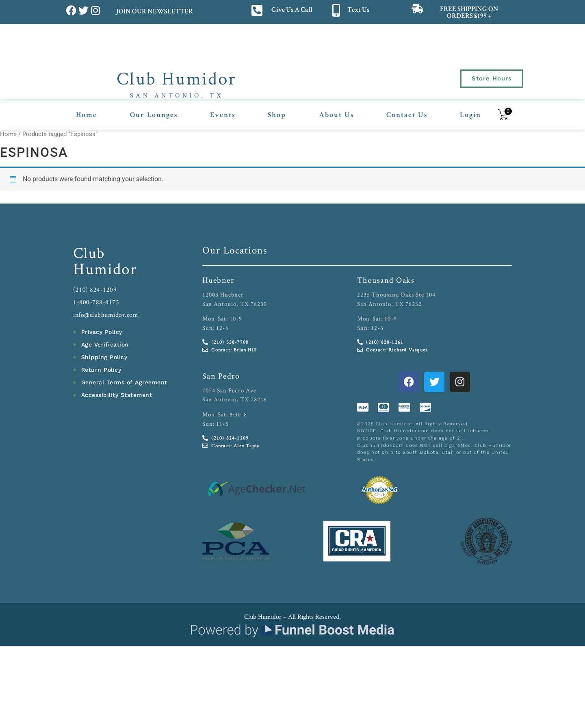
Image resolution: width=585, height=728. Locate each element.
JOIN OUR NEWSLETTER (154, 12)
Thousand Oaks (386, 280)
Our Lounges (154, 115)
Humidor (105, 269)
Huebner (218, 280)
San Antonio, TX (177, 95)
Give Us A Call (292, 10)
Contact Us (407, 115)
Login (470, 115)
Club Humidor (177, 78)
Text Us (358, 10)
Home (87, 115)
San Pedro (221, 376)
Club (89, 252)
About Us (336, 115)
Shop (277, 115)
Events (223, 115)
